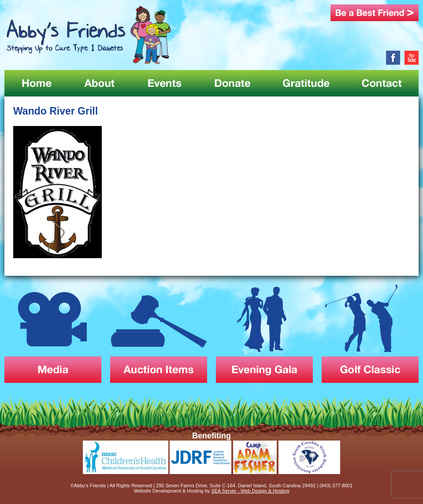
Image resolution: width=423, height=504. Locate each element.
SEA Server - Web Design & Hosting (250, 491)
